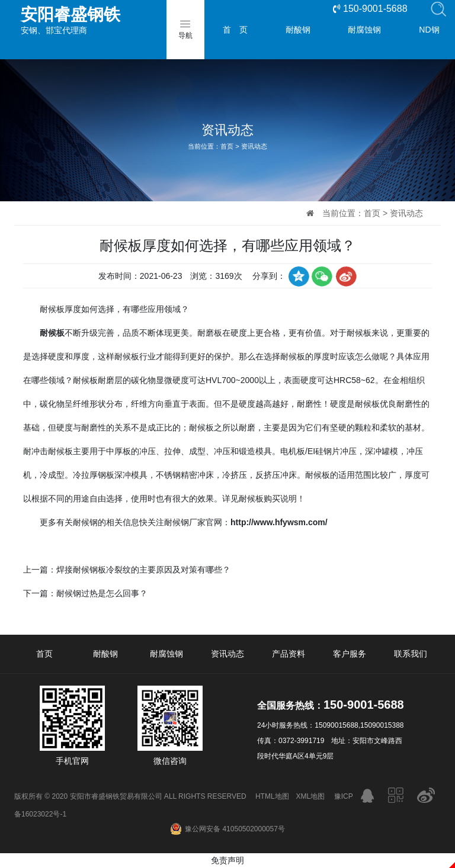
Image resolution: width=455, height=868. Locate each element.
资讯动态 (254, 146)
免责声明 (227, 860)
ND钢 (429, 30)
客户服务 (350, 654)
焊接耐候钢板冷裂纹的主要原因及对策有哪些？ (143, 570)
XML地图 (311, 796)
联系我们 (411, 654)
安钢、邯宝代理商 (104, 20)
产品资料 (289, 654)
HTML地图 (272, 796)
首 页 (235, 30)
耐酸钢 (298, 30)
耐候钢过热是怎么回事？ (102, 593)
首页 (227, 146)
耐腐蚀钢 (364, 30)
